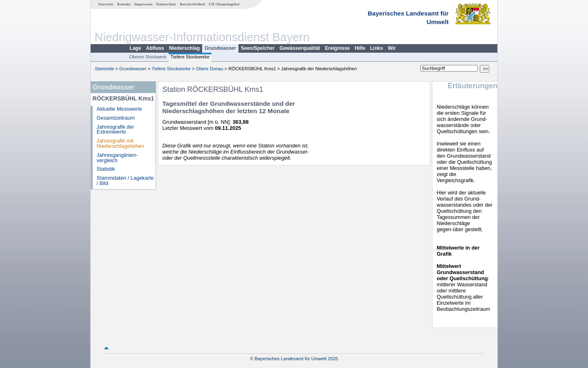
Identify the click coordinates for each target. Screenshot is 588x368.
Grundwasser (220, 48)
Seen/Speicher (258, 48)
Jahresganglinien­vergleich (117, 158)
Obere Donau (209, 69)
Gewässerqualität (300, 48)
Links (377, 48)
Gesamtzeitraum (116, 118)
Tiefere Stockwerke (190, 57)
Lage (136, 48)
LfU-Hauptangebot (224, 4)
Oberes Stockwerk (148, 57)
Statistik (106, 169)
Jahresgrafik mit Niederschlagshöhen (121, 143)
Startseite (106, 4)
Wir (392, 48)
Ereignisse (337, 48)
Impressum (143, 4)
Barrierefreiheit (192, 4)
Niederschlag (184, 48)
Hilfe (360, 48)
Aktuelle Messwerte (119, 109)
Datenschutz (166, 4)
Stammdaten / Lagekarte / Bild (125, 181)
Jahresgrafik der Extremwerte (116, 129)
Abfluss (155, 48)
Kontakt (124, 4)
